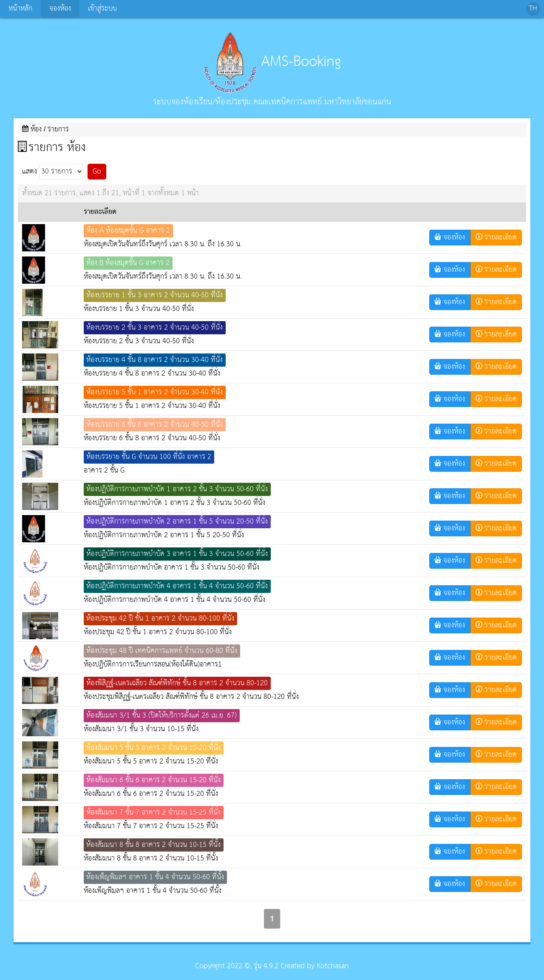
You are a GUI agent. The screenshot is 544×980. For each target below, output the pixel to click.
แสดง (53, 172)
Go (97, 172)
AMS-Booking (272, 62)
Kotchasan (333, 966)
